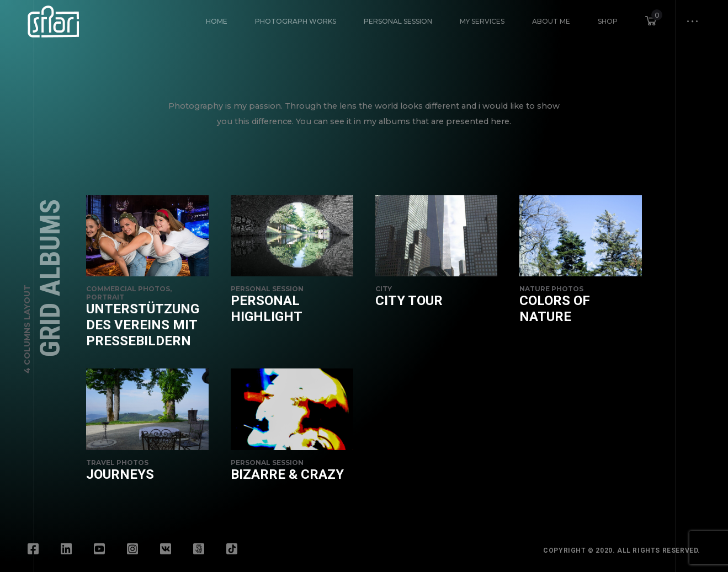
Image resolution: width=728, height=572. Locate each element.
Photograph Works (296, 21)
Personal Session (398, 21)
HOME (217, 21)
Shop (608, 21)
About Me (551, 21)
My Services (482, 21)
